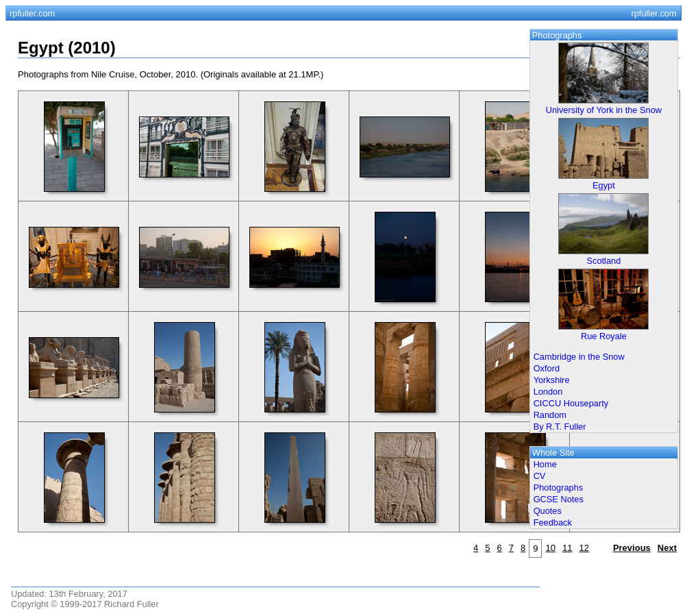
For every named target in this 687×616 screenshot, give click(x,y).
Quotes (548, 511)
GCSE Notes (559, 499)
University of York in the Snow (604, 110)
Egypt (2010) (67, 48)
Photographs (559, 488)
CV (540, 476)
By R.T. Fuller (560, 427)
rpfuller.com (32, 13)
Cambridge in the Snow (579, 357)
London (548, 392)
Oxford (547, 368)
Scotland (604, 261)
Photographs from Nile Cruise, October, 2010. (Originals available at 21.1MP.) (171, 74)
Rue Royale (604, 336)
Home (545, 464)
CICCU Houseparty (571, 403)
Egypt (604, 185)
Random (550, 415)
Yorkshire (552, 380)
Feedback (553, 522)
